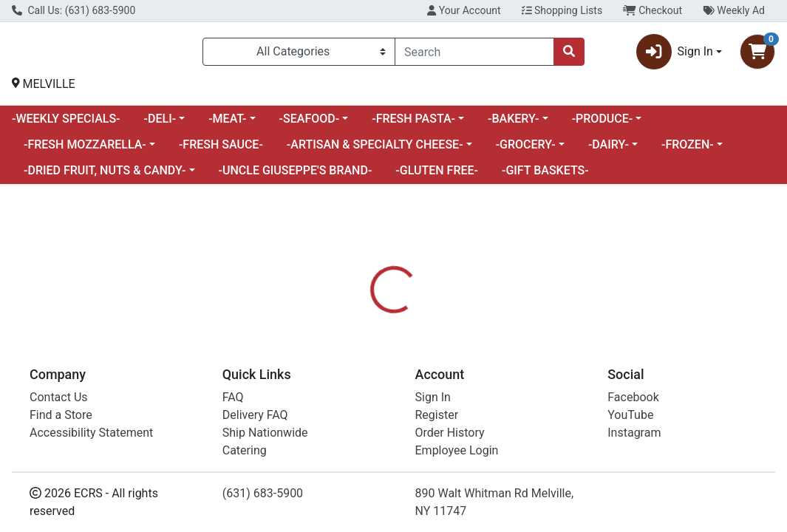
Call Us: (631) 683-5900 (74, 10)
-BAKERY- (514, 125)
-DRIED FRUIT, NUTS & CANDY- (105, 176)
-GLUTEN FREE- (437, 176)
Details (368, 402)
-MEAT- (227, 125)
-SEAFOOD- (310, 125)
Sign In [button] (675, 55)
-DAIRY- (609, 150)
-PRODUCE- (603, 125)
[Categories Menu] (299, 55)
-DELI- (160, 125)
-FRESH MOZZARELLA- (85, 150)
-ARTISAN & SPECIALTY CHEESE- (375, 150)
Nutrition (429, 402)
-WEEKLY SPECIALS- (66, 125)
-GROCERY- (526, 150)
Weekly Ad (734, 10)
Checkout (653, 10)
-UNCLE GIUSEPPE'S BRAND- (296, 176)
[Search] (474, 55)
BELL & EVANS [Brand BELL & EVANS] (512, 489)
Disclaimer (500, 402)
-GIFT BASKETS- (545, 176)
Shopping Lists (562, 10)
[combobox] (474, 55)
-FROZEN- (688, 150)
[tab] (368, 402)
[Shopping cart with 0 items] (757, 55)
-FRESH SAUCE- (221, 150)
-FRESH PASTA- (413, 125)
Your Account (464, 10)
